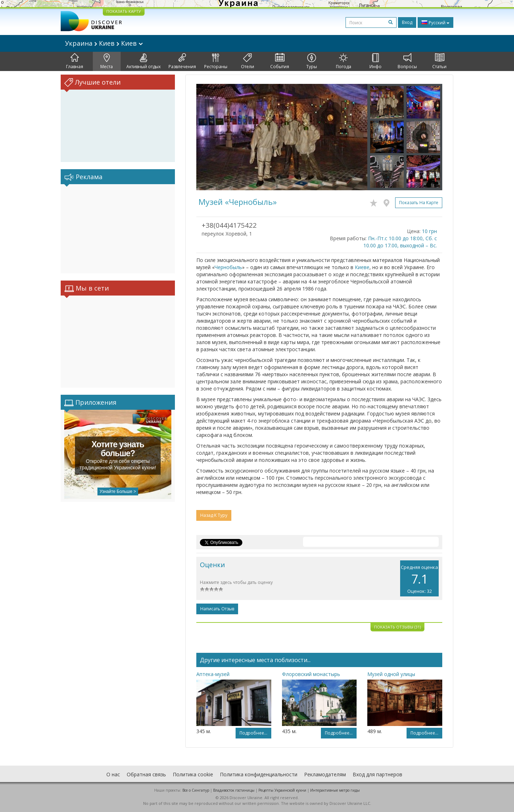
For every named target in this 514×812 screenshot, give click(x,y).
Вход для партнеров (377, 774)
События (280, 61)
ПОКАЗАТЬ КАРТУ (124, 11)
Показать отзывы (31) (397, 627)
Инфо (376, 61)
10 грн (429, 231)
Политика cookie (193, 774)
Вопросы (407, 61)
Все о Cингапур (196, 790)
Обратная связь (146, 774)
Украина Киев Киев (104, 43)
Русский (435, 22)
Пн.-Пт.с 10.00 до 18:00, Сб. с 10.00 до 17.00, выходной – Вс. (400, 242)
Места (107, 61)
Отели (248, 61)
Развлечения (182, 61)
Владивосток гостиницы (234, 790)
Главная (75, 61)
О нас (113, 774)
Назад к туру (214, 515)
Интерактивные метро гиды (335, 790)
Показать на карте (419, 203)
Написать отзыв (217, 609)
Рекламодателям (325, 774)
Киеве (362, 267)
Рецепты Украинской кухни (282, 790)
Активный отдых (143, 61)
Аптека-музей (213, 674)
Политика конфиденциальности (259, 774)
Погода (344, 61)
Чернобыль (228, 267)
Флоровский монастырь (311, 674)
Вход (407, 22)
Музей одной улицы (391, 674)
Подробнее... (253, 733)
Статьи (439, 61)
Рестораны (216, 61)
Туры (312, 61)
